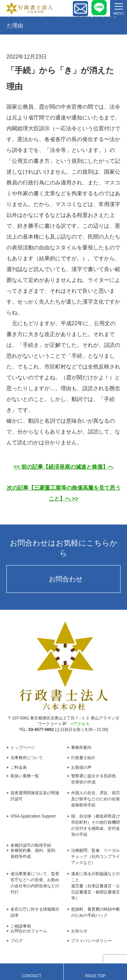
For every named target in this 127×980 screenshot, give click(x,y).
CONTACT (32, 976)
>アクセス (80, 724)
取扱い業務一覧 (25, 776)
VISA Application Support (33, 816)
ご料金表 (19, 767)
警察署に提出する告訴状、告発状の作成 (96, 779)
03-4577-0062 (41, 730)
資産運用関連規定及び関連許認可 (35, 796)
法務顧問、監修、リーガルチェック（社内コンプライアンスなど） (96, 856)
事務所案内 (81, 748)
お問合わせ (66, 579)
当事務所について (27, 758)
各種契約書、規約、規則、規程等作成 (35, 853)
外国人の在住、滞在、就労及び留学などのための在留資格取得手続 (96, 799)
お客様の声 (81, 767)
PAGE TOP (95, 976)
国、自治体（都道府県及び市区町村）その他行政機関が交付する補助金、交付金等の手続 (96, 825)
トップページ (23, 748)
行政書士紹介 (83, 758)
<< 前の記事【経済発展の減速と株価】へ (63, 467)
